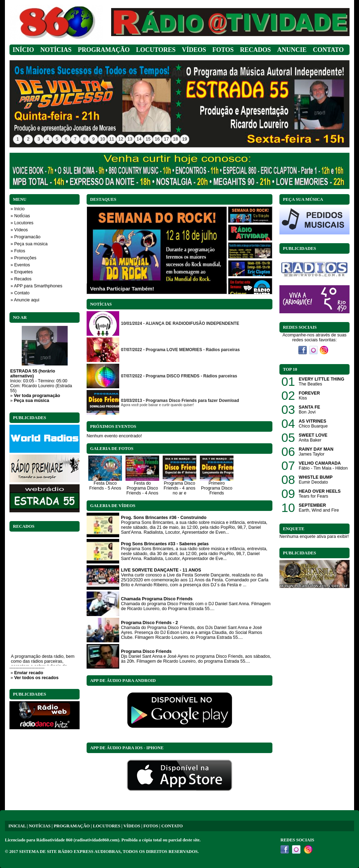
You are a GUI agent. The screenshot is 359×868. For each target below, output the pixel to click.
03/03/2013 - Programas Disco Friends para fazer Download (180, 401)
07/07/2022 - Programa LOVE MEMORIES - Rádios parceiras (180, 350)
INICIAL (17, 826)
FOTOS (151, 826)
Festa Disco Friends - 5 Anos (105, 486)
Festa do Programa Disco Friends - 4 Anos (142, 488)
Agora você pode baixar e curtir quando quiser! (157, 405)
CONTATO (172, 826)
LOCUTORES (107, 826)
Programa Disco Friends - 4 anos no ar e (179, 488)
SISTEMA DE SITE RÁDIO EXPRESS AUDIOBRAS (70, 852)
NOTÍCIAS (40, 826)
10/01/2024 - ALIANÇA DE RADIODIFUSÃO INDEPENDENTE (180, 323)
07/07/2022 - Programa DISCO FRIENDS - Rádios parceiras (179, 376)
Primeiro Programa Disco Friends (217, 488)
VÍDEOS (132, 826)
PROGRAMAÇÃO (72, 826)
